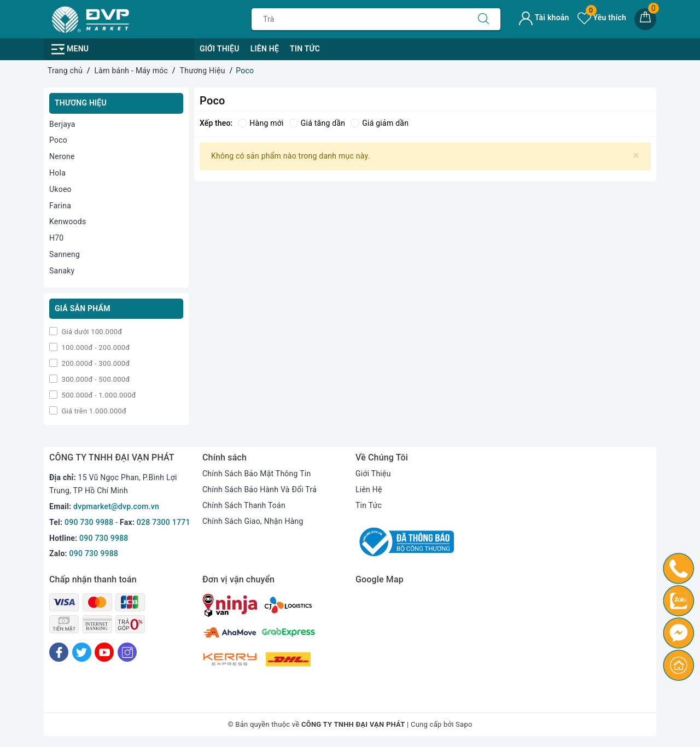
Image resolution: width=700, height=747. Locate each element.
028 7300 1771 (164, 522)
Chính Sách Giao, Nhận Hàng (253, 521)
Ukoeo (60, 189)
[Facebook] (59, 652)
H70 (56, 238)
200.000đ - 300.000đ (95, 363)
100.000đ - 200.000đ (95, 348)
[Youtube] (104, 652)
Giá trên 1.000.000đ (93, 411)
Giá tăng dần (317, 123)
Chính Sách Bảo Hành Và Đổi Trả (259, 489)
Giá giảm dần (380, 123)
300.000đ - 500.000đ (95, 379)
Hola (57, 173)
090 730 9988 (89, 522)
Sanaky (62, 271)
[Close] (636, 156)
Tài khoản (544, 17)
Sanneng (65, 254)
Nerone (62, 156)
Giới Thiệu (220, 49)
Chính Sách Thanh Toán (244, 505)
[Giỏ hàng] (645, 19)
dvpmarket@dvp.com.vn (116, 506)
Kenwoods (68, 221)
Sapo (464, 724)
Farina (60, 206)
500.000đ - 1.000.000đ (98, 395)
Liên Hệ (265, 49)
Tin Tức (305, 49)
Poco (58, 140)
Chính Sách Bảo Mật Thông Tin (256, 474)
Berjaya (62, 124)
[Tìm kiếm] (483, 19)
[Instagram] (127, 652)
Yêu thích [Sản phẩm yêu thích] (602, 17)
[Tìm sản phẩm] (359, 19)
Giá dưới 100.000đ (91, 332)
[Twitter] (82, 652)
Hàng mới (261, 123)
